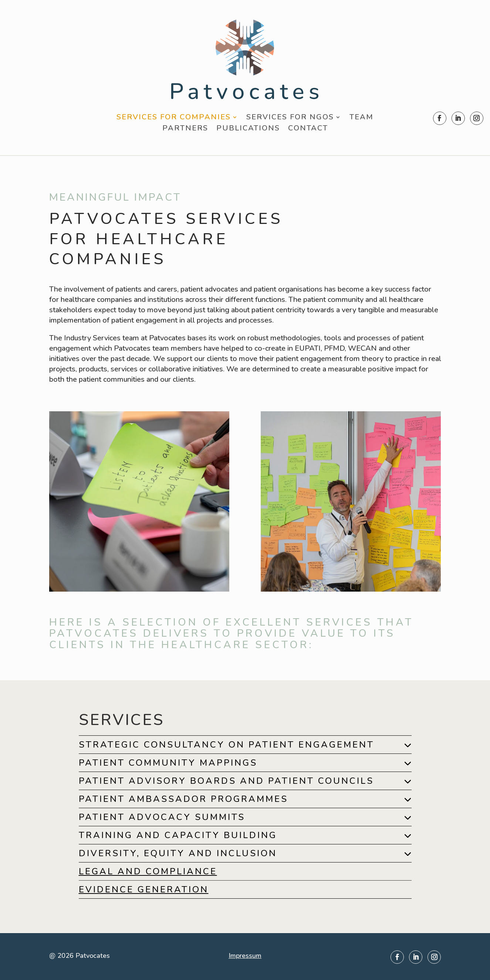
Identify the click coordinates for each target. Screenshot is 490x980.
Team (361, 118)
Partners (185, 129)
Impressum (245, 956)
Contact (308, 129)
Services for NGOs (290, 118)
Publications (248, 129)
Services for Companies (174, 118)
